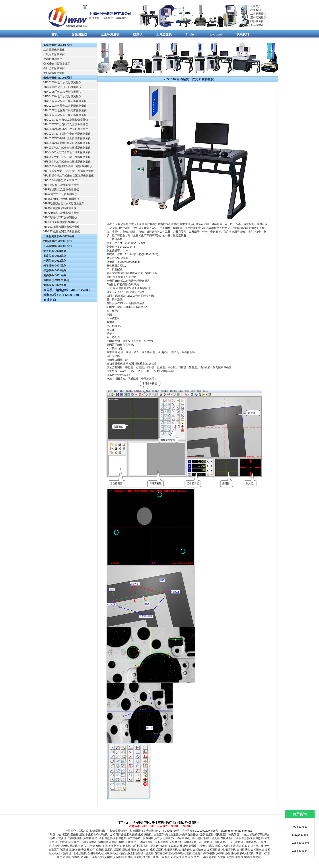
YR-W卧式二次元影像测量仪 (60, 194)
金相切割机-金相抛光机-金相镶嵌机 (131, 835)
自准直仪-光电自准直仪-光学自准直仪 (176, 835)
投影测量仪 (257, 21)
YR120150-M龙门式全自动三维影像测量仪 (69, 176)
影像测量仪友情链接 (142, 831)
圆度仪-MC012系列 (55, 256)
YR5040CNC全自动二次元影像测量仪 (66, 129)
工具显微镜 (257, 25)
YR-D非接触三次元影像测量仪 (61, 199)
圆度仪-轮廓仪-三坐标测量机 (136, 842)
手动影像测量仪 (53, 59)
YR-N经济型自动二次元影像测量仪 (64, 204)
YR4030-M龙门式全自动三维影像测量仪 (67, 148)
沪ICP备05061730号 (167, 831)
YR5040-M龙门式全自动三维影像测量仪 (67, 152)
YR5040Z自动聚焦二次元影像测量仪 (65, 115)
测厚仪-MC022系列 (55, 285)
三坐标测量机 (110, 34)
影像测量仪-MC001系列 (57, 45)
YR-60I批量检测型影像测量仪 (61, 222)
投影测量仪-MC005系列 (57, 241)
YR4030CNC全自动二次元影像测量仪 (66, 124)
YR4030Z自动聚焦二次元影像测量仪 (65, 110)
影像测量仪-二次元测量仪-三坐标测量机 (166, 838)
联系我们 (256, 10)
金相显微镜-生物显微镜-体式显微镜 (120, 838)
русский (217, 34)
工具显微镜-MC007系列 (57, 246)
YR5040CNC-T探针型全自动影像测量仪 (67, 143)
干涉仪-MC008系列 (55, 270)
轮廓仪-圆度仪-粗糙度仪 (83, 838)
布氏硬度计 (237, 842)
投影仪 (138, 34)
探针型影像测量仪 (54, 68)
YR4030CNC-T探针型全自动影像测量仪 (67, 138)
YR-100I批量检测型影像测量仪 (62, 227)
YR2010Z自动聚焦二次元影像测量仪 (65, 101)
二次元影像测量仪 (54, 50)
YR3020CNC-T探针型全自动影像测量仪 (67, 134)
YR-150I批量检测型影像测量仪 (62, 231)
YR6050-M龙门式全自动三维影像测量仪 (67, 157)
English (191, 34)
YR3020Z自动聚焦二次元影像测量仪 (65, 106)
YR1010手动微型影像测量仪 (60, 180)
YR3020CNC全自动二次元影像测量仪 (66, 120)
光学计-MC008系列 (55, 266)
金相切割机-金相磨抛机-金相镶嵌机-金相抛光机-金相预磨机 (185, 850)
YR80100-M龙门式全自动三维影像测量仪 (68, 166)
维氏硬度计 (221, 842)
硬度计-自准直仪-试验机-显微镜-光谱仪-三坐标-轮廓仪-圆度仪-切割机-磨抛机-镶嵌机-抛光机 (205, 846)
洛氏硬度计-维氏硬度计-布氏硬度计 (221, 835)
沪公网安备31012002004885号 (200, 831)
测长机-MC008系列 (55, 251)
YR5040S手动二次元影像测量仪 (62, 96)
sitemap (225, 831)
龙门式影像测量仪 (54, 73)
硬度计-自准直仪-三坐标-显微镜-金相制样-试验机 (79, 835)
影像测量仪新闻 (119, 831)
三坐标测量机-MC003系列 (59, 236)
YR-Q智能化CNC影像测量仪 (60, 217)
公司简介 (256, 6)
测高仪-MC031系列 (55, 275)
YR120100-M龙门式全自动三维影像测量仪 (69, 171)
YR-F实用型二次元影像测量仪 (61, 190)
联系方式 (83, 831)
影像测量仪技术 (99, 831)
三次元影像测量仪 (54, 54)
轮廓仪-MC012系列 (55, 261)
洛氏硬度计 (206, 842)
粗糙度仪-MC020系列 (56, 280)
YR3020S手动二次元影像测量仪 (62, 87)
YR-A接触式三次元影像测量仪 (61, 213)
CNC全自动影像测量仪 (57, 64)
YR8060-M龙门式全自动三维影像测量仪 (67, 162)
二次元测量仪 (258, 14)
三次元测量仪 (258, 18)
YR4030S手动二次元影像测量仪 (62, 92)
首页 (55, 34)
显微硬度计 (252, 842)
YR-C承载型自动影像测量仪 (60, 208)
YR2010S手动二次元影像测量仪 (62, 82)
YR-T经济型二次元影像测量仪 (61, 185)
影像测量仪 (79, 34)
